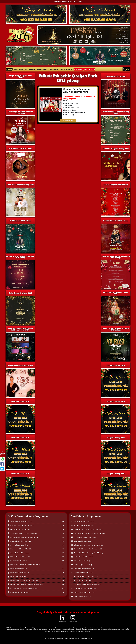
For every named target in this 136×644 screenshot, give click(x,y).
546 (63, 537)
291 (63, 573)
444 (63, 549)
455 (63, 545)
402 (63, 561)
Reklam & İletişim (89, 69)
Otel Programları (30, 69)
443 (63, 553)
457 (63, 541)
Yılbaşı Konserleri (42, 69)
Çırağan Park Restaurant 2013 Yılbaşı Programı (77, 90)
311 (63, 569)
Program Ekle (78, 69)
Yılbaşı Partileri (53, 69)
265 (63, 580)
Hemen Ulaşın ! (68, 121)
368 (63, 565)
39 (64, 592)
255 (63, 584)
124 (63, 588)
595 (63, 533)
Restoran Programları (66, 69)
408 (63, 557)
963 (63, 525)
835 (63, 529)
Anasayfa (9, 69)
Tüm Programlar (18, 69)
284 (63, 577)
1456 (63, 521)
